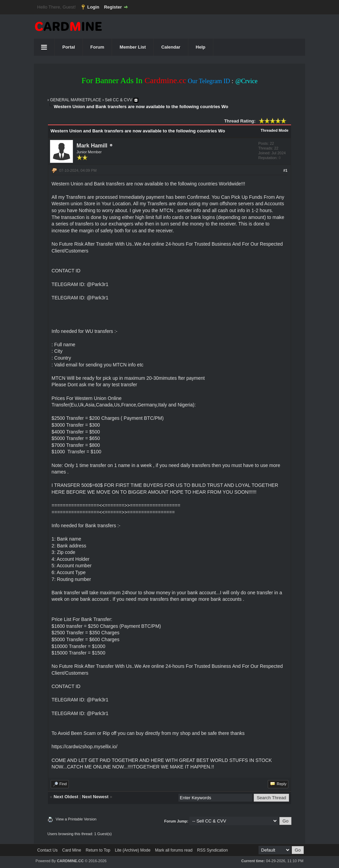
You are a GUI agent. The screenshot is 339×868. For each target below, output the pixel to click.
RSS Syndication (212, 850)
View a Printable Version (76, 819)
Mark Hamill (92, 146)
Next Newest (95, 797)
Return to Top (98, 850)
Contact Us (47, 850)
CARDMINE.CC (70, 861)
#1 (285, 170)
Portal (69, 47)
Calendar (171, 47)
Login (93, 7)
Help (201, 47)
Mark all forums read (174, 850)
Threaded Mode (274, 130)
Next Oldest (66, 797)
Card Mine (72, 850)
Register (113, 7)
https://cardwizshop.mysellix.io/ (85, 747)
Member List (133, 47)
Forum (97, 47)
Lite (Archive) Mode (133, 850)
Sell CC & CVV (118, 100)
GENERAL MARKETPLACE (76, 100)
